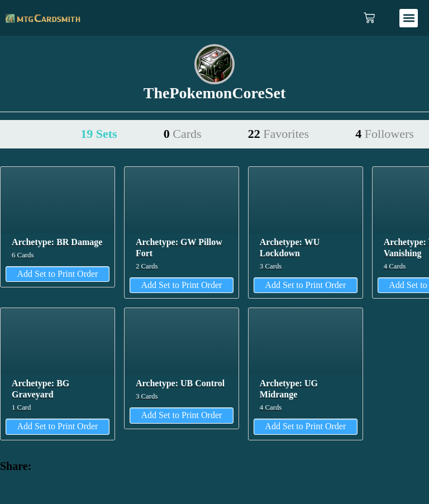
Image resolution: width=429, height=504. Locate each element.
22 (278, 134)
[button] (409, 18)
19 (99, 134)
